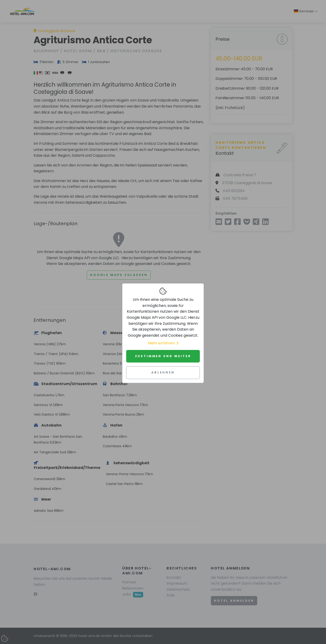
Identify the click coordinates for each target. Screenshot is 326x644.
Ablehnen (163, 372)
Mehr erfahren (163, 343)
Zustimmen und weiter (163, 356)
